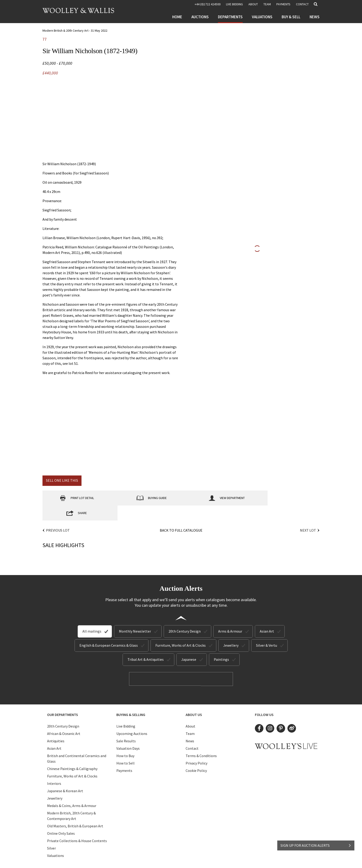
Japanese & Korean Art (65, 776)
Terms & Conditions (201, 740)
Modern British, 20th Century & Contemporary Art (71, 801)
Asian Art (267, 616)
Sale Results (126, 726)
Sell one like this (62, 480)
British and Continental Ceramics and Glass (77, 743)
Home (177, 17)
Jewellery (231, 630)
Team (267, 4)
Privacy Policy (196, 748)
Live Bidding (126, 711)
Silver (51, 833)
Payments (283, 4)
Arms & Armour (230, 616)
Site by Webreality (221, 860)
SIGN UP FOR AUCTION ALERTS (316, 844)
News (315, 17)
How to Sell (125, 748)
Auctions (200, 17)
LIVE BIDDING (234, 4)
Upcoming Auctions (132, 718)
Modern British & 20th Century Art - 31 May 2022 (75, 30)
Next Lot (308, 515)
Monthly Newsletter (135, 616)
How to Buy (125, 740)
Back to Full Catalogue (181, 515)
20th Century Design (185, 616)
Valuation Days (128, 733)
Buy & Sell (291, 17)
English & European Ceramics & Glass (109, 630)
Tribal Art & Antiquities (146, 644)
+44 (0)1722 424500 (208, 4)
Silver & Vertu (267, 630)
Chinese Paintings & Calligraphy (72, 753)
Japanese (189, 644)
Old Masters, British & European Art (75, 811)
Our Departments (63, 699)
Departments (230, 17)
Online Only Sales (61, 818)
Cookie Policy (196, 755)
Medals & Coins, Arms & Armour (72, 790)
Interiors (54, 768)
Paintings (221, 644)
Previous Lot (58, 515)
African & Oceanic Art (64, 718)
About (253, 4)
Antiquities (56, 726)
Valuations (262, 17)
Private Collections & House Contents (77, 825)
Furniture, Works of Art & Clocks (181, 630)
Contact (302, 4)
